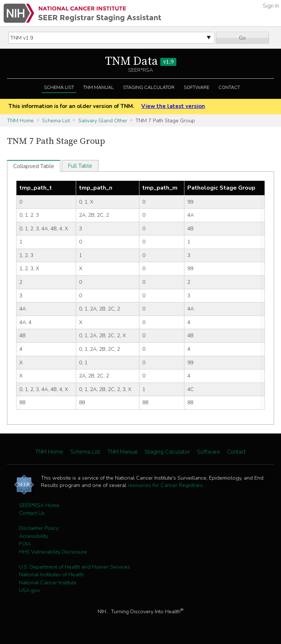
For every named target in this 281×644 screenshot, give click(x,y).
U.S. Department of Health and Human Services (74, 567)
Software (196, 88)
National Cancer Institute (48, 582)
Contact (229, 88)
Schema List (59, 88)
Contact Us (32, 513)
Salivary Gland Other (103, 120)
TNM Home (20, 120)
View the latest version (173, 106)
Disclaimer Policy (39, 528)
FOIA (25, 544)
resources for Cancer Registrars (165, 485)
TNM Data (141, 62)
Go (242, 38)
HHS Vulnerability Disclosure (53, 552)
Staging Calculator (149, 88)
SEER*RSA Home (39, 505)
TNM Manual (98, 88)
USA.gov (29, 590)
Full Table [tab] (80, 166)
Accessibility (33, 536)
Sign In (271, 6)
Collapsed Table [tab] (34, 166)
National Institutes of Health (51, 574)
